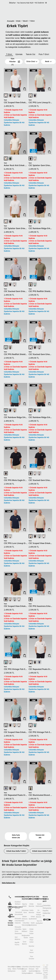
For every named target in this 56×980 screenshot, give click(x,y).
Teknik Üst (31, 54)
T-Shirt (9, 54)
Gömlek (19, 54)
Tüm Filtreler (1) (15, 62)
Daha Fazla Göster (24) (16, 836)
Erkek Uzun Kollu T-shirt (42, 851)
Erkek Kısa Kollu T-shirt (16, 851)
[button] (32, 62)
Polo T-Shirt (44, 54)
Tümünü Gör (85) (40, 836)
